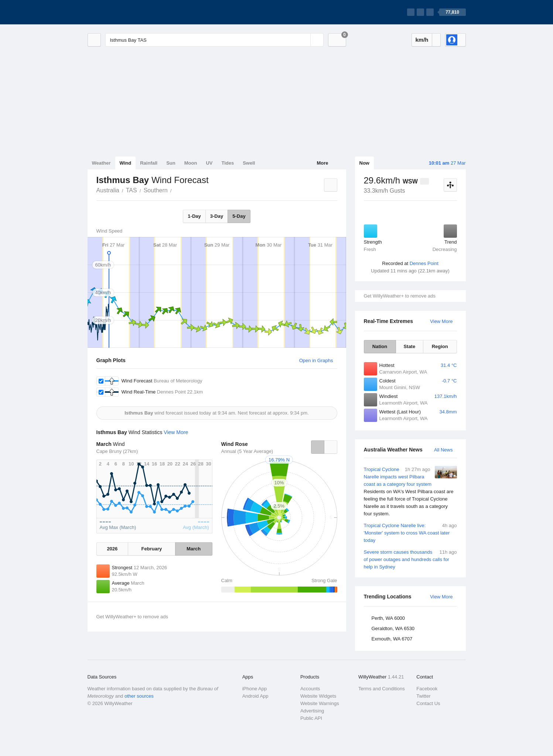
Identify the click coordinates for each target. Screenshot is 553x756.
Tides (228, 163)
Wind (126, 163)
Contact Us (428, 703)
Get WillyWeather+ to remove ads (400, 296)
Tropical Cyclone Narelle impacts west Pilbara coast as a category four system (410, 492)
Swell (249, 163)
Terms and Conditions (382, 689)
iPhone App (255, 689)
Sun (171, 163)
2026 (112, 549)
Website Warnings (320, 703)
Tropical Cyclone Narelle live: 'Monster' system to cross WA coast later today (410, 532)
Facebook (427, 689)
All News (443, 450)
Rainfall (149, 163)
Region (440, 346)
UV (209, 163)
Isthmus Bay (176, 190)
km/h (422, 40)
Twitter (423, 696)
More (322, 163)
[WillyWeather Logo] (122, 12)
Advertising (312, 711)
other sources (139, 696)
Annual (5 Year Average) (247, 451)
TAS (132, 190)
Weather (101, 163)
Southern (156, 190)
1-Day (194, 216)
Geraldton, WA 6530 (393, 628)
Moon (191, 163)
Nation (380, 346)
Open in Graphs (316, 360)
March (194, 549)
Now (364, 163)
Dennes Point (424, 263)
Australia (108, 190)
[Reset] (304, 40)
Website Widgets (318, 696)
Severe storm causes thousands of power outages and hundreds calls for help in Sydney (410, 559)
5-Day (239, 216)
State (409, 346)
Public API (311, 718)
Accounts (310, 689)
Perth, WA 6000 (388, 618)
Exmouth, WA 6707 (392, 639)
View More (441, 321)
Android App (255, 696)
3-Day (217, 216)
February (152, 549)
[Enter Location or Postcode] (214, 40)
